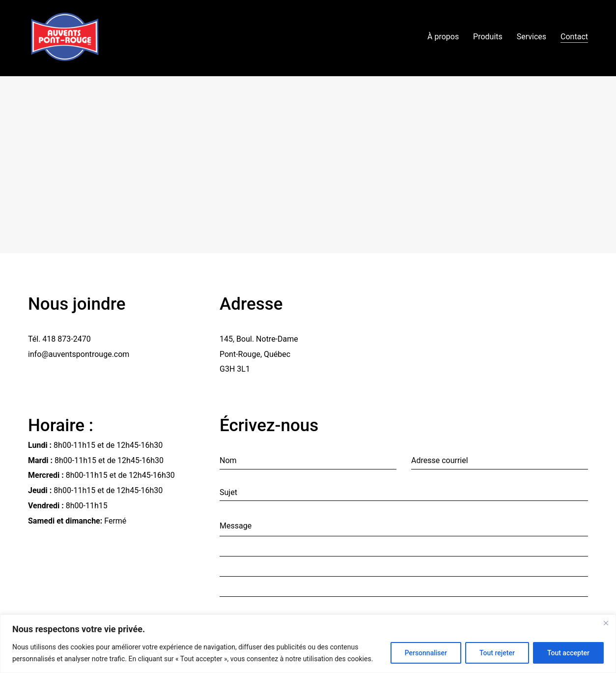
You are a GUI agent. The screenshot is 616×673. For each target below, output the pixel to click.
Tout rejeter (497, 653)
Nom (228, 460)
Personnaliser (426, 653)
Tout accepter (568, 653)
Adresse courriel (440, 460)
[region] (308, 644)
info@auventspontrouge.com (79, 354)
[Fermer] (606, 623)
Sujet (228, 492)
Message (236, 526)
